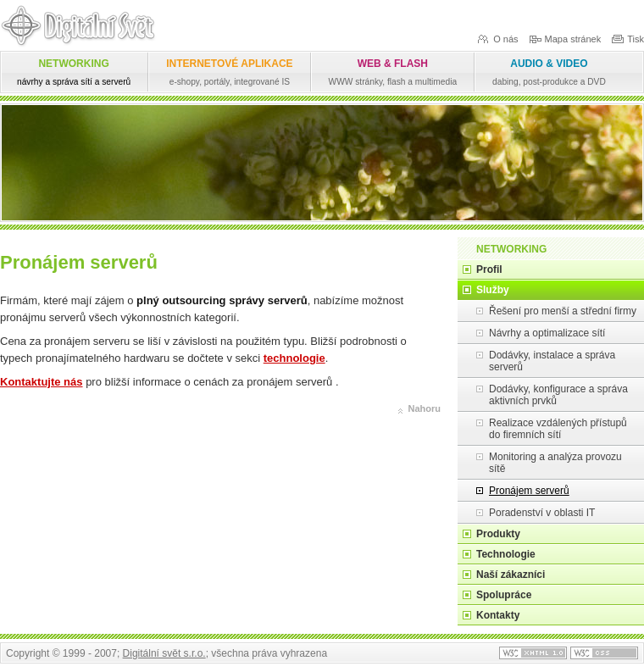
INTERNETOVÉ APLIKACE (229, 72)
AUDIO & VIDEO (549, 72)
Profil (489, 269)
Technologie (506, 554)
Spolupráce (504, 595)
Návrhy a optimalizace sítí (547, 333)
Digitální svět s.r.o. (164, 653)
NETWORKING (74, 72)
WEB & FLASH (393, 72)
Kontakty (498, 615)
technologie (294, 358)
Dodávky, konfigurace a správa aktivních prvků (558, 395)
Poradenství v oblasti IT (542, 513)
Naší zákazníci (511, 575)
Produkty (498, 534)
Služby (493, 290)
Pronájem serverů (529, 491)
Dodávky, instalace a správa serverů (552, 361)
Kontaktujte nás (42, 382)
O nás (497, 38)
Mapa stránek (565, 38)
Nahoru (425, 408)
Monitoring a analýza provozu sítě (555, 463)
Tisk (627, 38)
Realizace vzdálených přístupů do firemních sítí (558, 429)
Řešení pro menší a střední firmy (563, 311)
